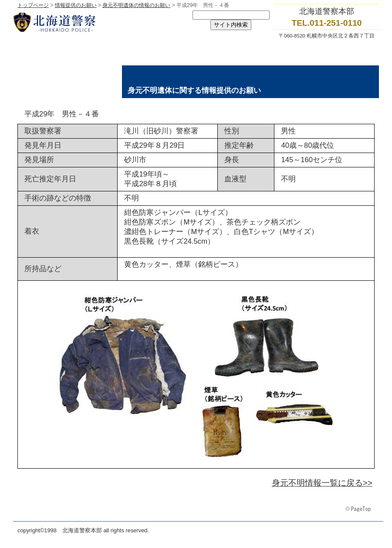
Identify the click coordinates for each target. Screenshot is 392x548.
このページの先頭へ (359, 509)
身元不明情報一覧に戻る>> (322, 483)
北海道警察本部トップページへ (100, 22)
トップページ (33, 5)
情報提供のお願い (76, 5)
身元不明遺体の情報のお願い (136, 5)
